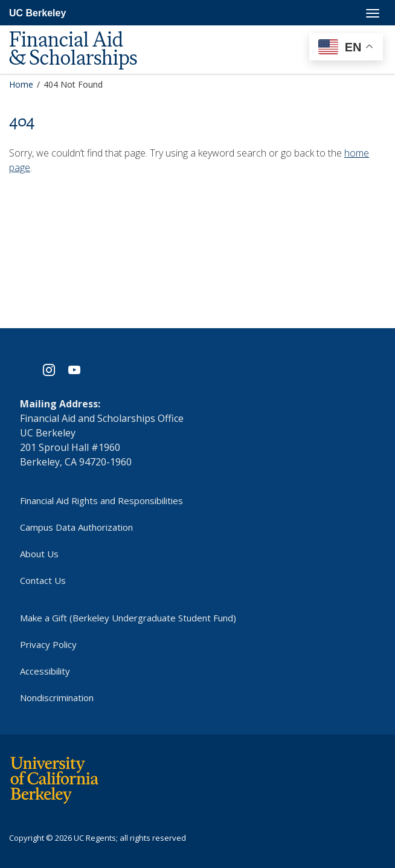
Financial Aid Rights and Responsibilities (101, 500)
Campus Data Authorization (76, 527)
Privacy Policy (48, 644)
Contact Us (43, 580)
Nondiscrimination (57, 698)
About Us (39, 554)
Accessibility (45, 671)
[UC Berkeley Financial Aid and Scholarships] (85, 31)
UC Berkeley (37, 13)
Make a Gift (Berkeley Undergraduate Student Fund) (128, 618)
